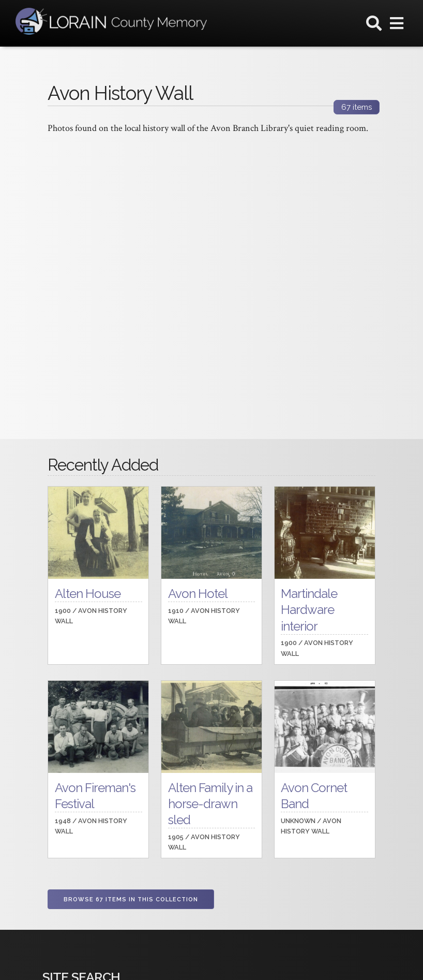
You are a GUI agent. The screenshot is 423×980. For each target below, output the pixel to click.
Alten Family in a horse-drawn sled (210, 804)
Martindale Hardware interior (309, 610)
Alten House (88, 594)
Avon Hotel (198, 594)
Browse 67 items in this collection (131, 899)
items (357, 107)
